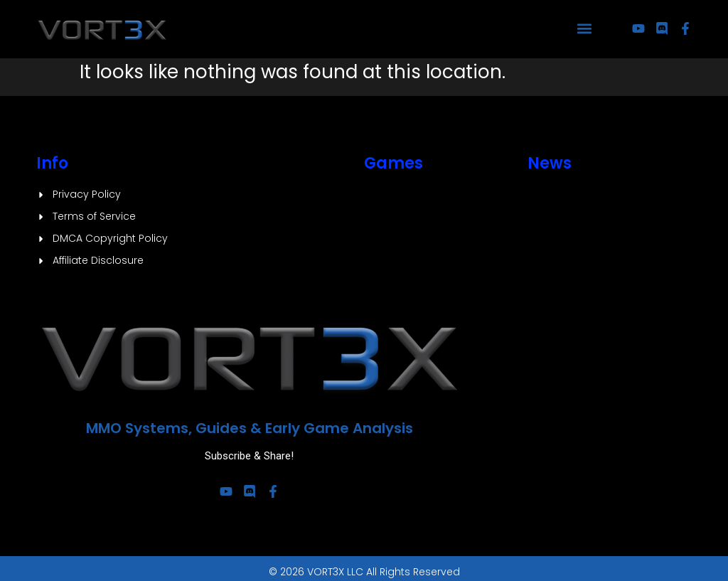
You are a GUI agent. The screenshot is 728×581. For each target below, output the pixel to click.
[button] (585, 29)
